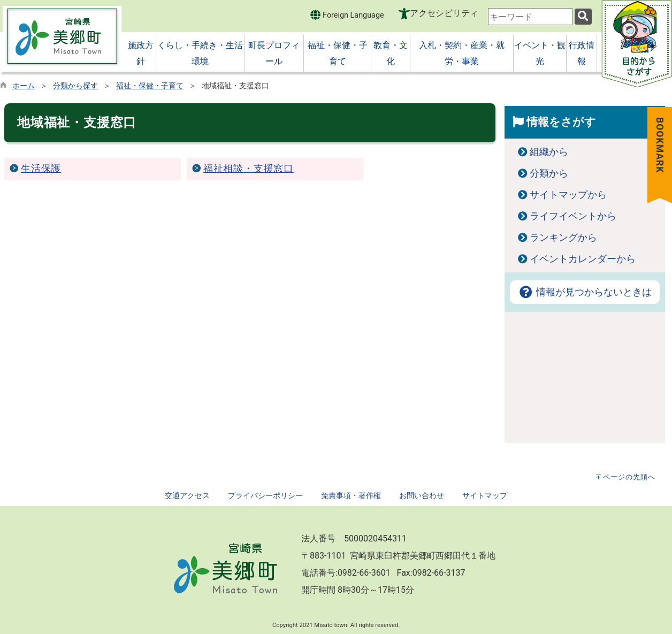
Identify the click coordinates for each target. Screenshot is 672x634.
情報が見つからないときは (585, 292)
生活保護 (41, 169)
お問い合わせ (422, 496)
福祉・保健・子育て (150, 86)
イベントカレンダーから (583, 259)
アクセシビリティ (444, 13)
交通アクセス (187, 496)
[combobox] (530, 17)
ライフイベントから (573, 216)
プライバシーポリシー (265, 496)
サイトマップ (485, 496)
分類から (549, 173)
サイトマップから (568, 195)
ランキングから (563, 238)
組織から (549, 152)
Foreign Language (347, 15)
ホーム (24, 86)
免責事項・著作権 (351, 496)
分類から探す (75, 86)
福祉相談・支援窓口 (249, 169)
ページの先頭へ (629, 477)
